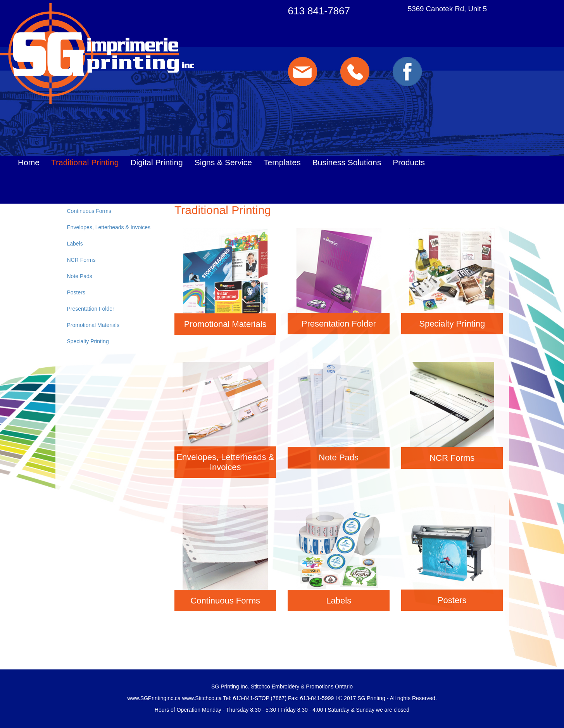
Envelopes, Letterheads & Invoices (109, 227)
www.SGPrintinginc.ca (154, 698)
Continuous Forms (89, 211)
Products (409, 162)
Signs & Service (223, 162)
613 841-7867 (319, 11)
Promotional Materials (93, 325)
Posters (76, 292)
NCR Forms (81, 260)
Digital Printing (156, 162)
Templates (282, 162)
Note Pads (80, 276)
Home (29, 162)
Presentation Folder (91, 309)
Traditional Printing (85, 162)
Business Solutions (347, 162)
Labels (75, 244)
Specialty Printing (88, 341)
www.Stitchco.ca (202, 698)
